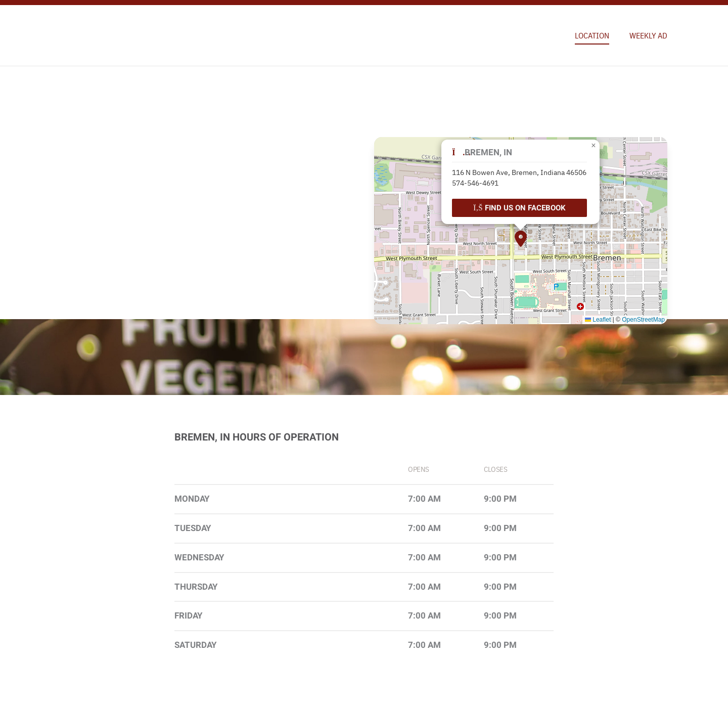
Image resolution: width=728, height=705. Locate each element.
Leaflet (598, 320)
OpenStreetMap (643, 320)
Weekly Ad (648, 35)
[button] (521, 239)
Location (592, 35)
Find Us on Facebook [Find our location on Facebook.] (519, 208)
